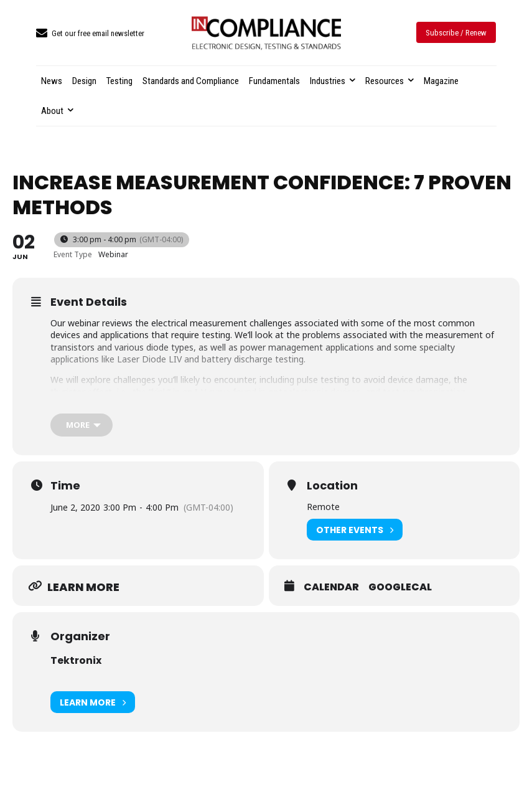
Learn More (93, 702)
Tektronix (76, 660)
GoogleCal (400, 587)
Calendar (331, 587)
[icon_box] (90, 34)
